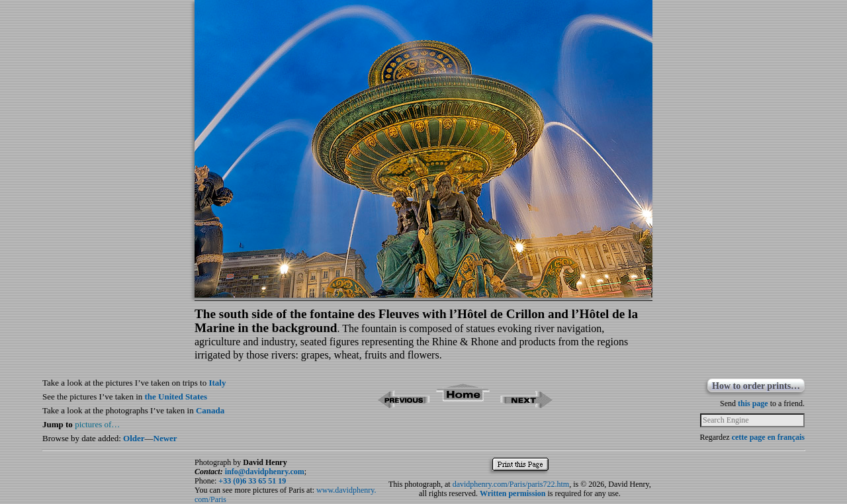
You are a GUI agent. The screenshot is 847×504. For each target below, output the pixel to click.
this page (753, 403)
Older (134, 438)
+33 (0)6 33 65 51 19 (252, 481)
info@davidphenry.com (265, 472)
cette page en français (768, 437)
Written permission (513, 493)
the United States (176, 397)
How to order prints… (756, 386)
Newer (165, 438)
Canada (210, 410)
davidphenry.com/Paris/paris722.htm (511, 484)
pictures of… (97, 424)
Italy (217, 383)
